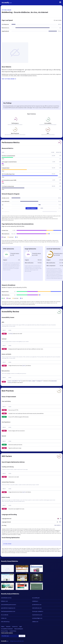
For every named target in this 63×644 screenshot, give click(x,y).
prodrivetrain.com (37, 605)
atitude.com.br (6, 10)
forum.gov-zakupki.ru (38, 611)
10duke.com (35, 622)
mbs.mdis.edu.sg (5, 622)
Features (8, 626)
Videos (3, 626)
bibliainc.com (4, 601)
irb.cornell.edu (5, 615)
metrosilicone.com (37, 608)
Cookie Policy (13, 631)
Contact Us (15, 626)
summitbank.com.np (6, 598)
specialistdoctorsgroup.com (8, 608)
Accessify (7, 3)
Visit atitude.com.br (9, 79)
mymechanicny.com (37, 615)
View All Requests (31, 208)
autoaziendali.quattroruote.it (9, 605)
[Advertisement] (31, 38)
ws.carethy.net (36, 598)
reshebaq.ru (35, 601)
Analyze (22, 636)
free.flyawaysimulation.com (8, 611)
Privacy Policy (5, 631)
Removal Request (19, 629)
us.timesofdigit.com (37, 618)
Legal (20, 626)
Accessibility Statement (7, 629)
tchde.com (4, 618)
